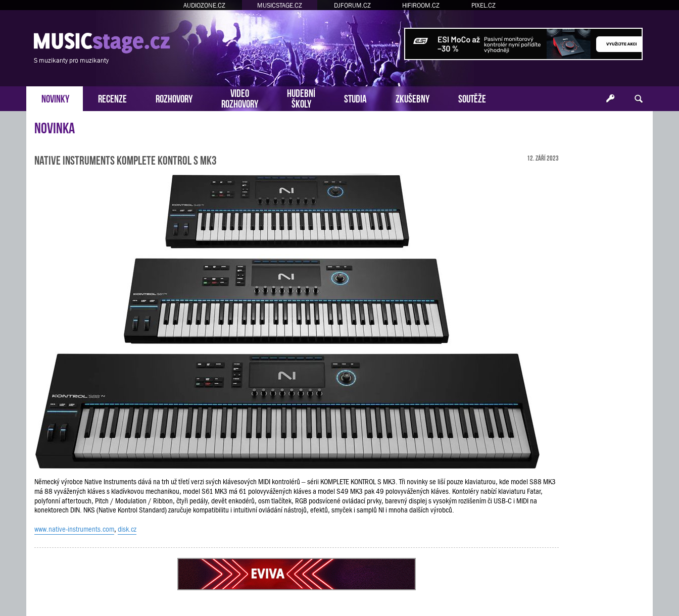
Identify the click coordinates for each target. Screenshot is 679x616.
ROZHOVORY (174, 98)
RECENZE (112, 98)
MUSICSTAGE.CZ (280, 5)
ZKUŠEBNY (413, 98)
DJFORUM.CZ (352, 5)
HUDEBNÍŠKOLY (301, 97)
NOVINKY (55, 98)
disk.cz (127, 529)
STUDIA (355, 98)
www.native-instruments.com (74, 529)
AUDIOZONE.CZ (204, 5)
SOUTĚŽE (472, 98)
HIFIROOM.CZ (421, 5)
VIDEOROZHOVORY (240, 97)
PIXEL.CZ (483, 5)
